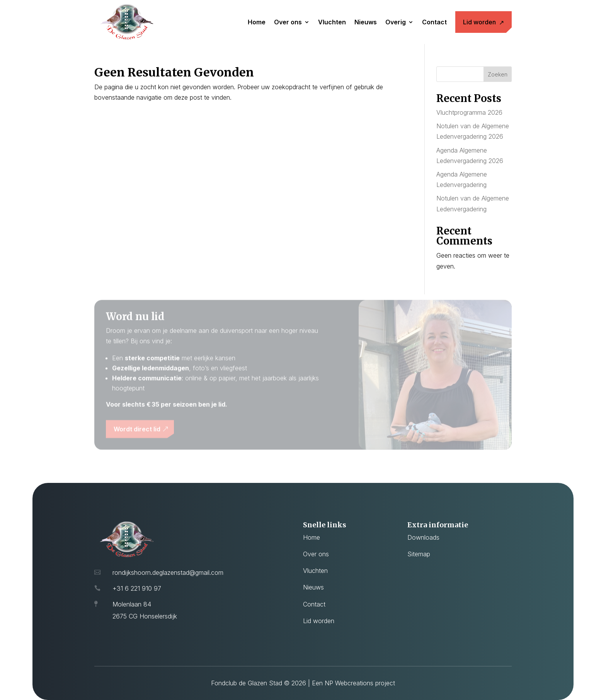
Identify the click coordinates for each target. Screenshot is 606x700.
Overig (396, 22)
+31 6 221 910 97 (137, 588)
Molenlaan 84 (132, 604)
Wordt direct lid (137, 432)
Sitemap (419, 554)
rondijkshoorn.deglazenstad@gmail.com (168, 573)
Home (257, 22)
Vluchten (332, 22)
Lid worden (479, 22)
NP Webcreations (349, 683)
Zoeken (498, 74)
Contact (434, 22)
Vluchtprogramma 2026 (469, 112)
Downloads (423, 537)
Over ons (288, 22)
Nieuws (366, 22)
